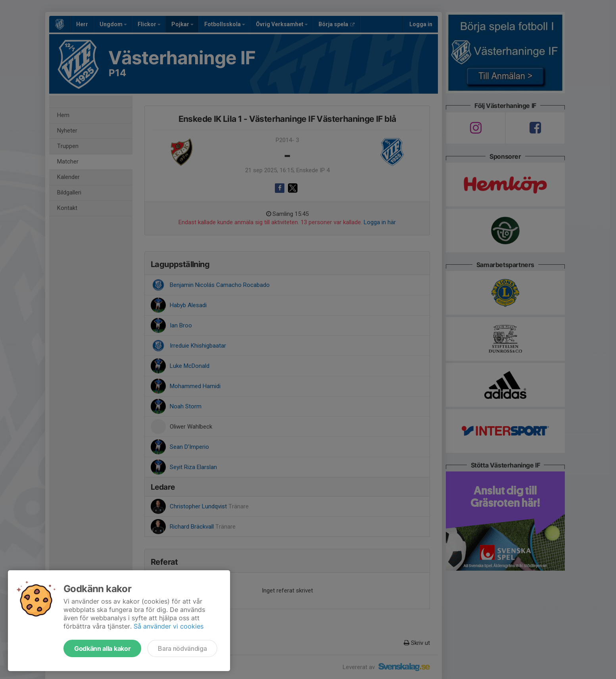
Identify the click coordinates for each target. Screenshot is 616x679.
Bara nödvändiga (182, 648)
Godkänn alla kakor (102, 648)
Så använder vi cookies (169, 626)
